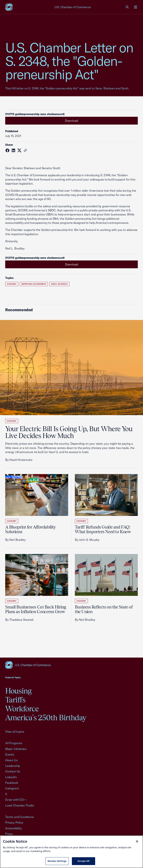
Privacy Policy (14, 822)
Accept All (84, 861)
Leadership (13, 766)
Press (9, 834)
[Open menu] (136, 7)
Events (10, 754)
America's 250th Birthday (46, 718)
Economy (12, 284)
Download (72, 121)
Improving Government (34, 284)
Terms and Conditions (19, 817)
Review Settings (57, 861)
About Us (11, 760)
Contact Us (13, 771)
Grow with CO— (16, 800)
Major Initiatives (16, 749)
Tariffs (15, 700)
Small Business (59, 284)
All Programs (14, 743)
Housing (18, 691)
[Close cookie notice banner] (137, 841)
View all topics (15, 732)
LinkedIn (11, 777)
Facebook (12, 783)
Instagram (12, 788)
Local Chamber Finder (20, 805)
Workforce (22, 709)
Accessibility (13, 828)
